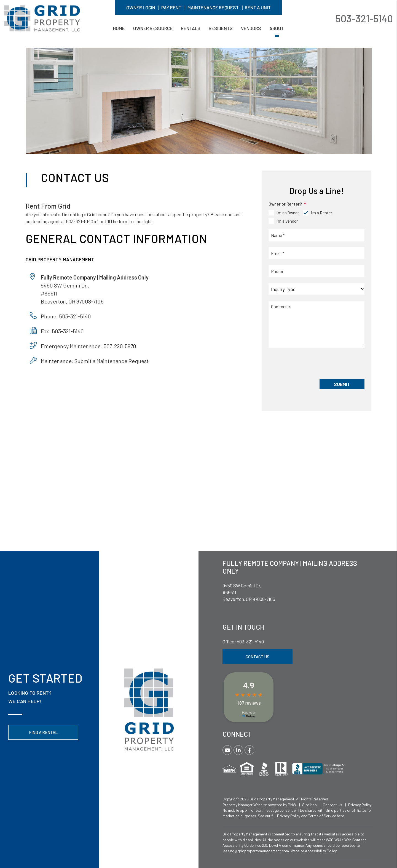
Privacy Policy (360, 805)
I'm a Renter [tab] (321, 213)
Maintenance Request (213, 7)
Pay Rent (171, 7)
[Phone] (316, 271)
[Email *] (316, 253)
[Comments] (316, 324)
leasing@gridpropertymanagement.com (256, 851)
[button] (227, 750)
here (340, 816)
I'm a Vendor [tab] (287, 221)
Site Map (309, 805)
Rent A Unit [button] (258, 7)
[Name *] (316, 235)
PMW (292, 805)
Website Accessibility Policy (314, 851)
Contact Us (257, 657)
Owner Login (141, 7)
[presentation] (310, 363)
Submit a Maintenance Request (112, 361)
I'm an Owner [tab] (288, 213)
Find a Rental (43, 732)
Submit (342, 384)
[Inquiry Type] (316, 289)
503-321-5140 (364, 18)
